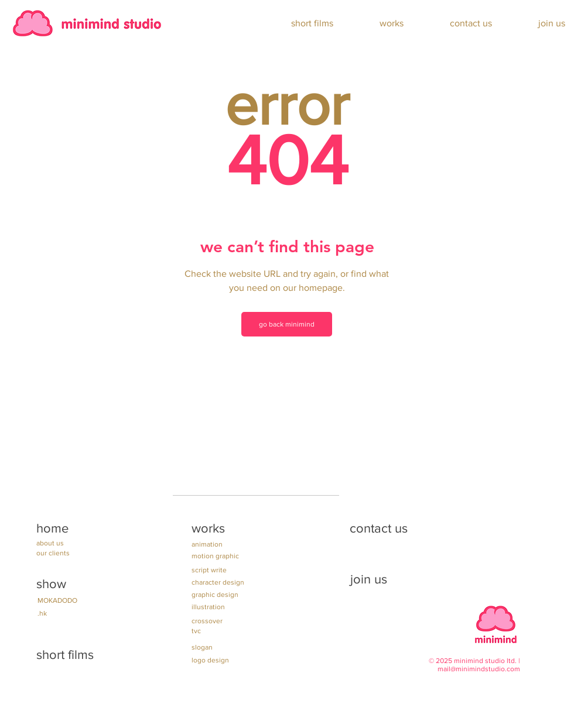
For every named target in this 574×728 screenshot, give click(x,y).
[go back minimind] (287, 324)
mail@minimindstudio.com (479, 669)
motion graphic (215, 556)
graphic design (215, 595)
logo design (210, 660)
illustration (208, 607)
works (208, 528)
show (51, 584)
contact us (379, 528)
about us (50, 543)
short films (65, 655)
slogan (202, 647)
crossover (207, 621)
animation (207, 544)
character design (218, 582)
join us (369, 579)
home (52, 528)
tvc (196, 631)
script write (209, 570)
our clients (53, 553)
